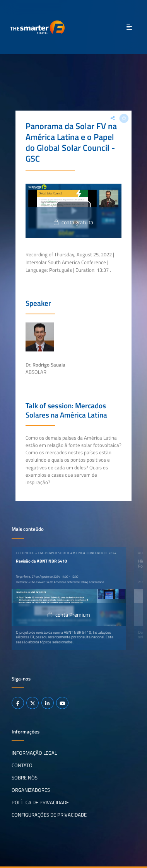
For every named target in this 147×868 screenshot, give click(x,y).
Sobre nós (25, 778)
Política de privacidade (40, 802)
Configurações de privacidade (49, 815)
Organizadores (31, 790)
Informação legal (34, 753)
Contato (22, 765)
